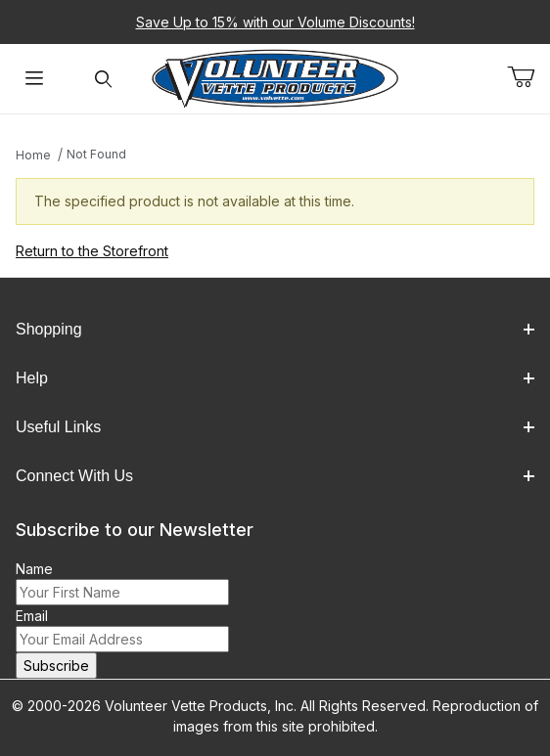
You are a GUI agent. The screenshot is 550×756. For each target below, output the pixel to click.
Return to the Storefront (92, 251)
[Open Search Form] (103, 79)
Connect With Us (275, 476)
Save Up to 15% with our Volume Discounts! (275, 22)
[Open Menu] (34, 79)
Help (275, 378)
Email (32, 616)
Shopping (275, 329)
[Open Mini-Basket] (528, 77)
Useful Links (275, 427)
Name (34, 569)
